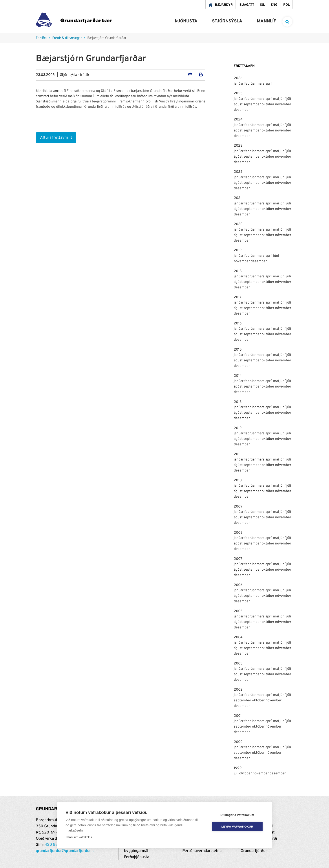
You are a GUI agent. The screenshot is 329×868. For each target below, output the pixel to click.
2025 (238, 93)
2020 (238, 224)
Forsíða (41, 38)
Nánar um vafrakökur (79, 837)
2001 (238, 716)
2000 (238, 742)
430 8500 (54, 845)
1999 (238, 768)
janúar (239, 84)
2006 (238, 585)
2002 (238, 690)
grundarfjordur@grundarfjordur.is (65, 851)
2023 (238, 146)
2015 (238, 350)
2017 (238, 297)
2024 (238, 120)
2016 (238, 324)
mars (261, 84)
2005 (238, 611)
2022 (238, 172)
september (253, 104)
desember (242, 110)
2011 (237, 454)
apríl (269, 84)
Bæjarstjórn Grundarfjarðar (107, 38)
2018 (238, 271)
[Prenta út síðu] (201, 75)
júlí (289, 99)
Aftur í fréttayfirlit (56, 138)
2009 (238, 507)
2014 (238, 376)
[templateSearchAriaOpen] (287, 22)
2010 (238, 480)
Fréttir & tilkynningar (67, 38)
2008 (238, 533)
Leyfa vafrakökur (237, 827)
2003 (238, 664)
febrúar (250, 84)
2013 (238, 402)
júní (283, 99)
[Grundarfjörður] (74, 21)
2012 (238, 428)
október (268, 104)
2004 (238, 637)
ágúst (239, 104)
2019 (238, 250)
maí (276, 99)
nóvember (283, 104)
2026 (238, 78)
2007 (238, 559)
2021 (238, 198)
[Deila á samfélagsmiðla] (190, 75)
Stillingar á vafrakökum (237, 815)
